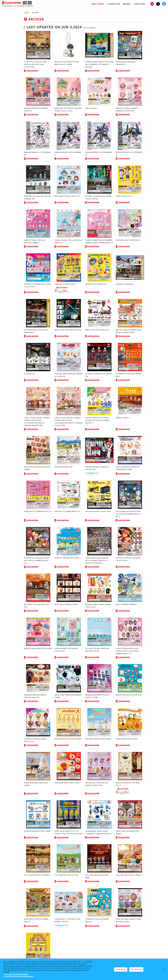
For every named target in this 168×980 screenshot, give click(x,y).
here (83, 962)
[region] (84, 969)
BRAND (127, 4)
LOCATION (139, 4)
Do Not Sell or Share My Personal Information (19, 976)
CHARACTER (113, 4)
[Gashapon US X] (158, 4)
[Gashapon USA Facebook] (164, 4)
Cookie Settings (121, 969)
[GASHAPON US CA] (18, 3)
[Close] (165, 969)
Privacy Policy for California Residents (16, 974)
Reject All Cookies (136, 969)
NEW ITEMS (98, 4)
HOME (26, 12)
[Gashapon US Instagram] (152, 4)
